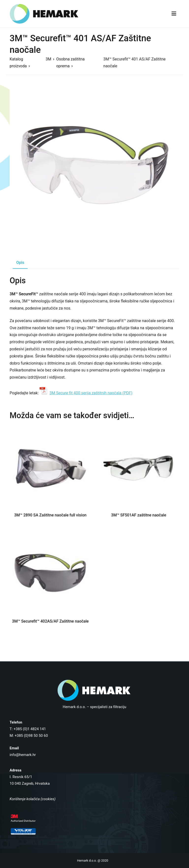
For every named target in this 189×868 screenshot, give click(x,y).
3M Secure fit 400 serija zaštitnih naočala (86, 393)
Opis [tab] (20, 263)
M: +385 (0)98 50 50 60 (29, 736)
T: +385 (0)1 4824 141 (28, 729)
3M (48, 59)
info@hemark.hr (23, 755)
